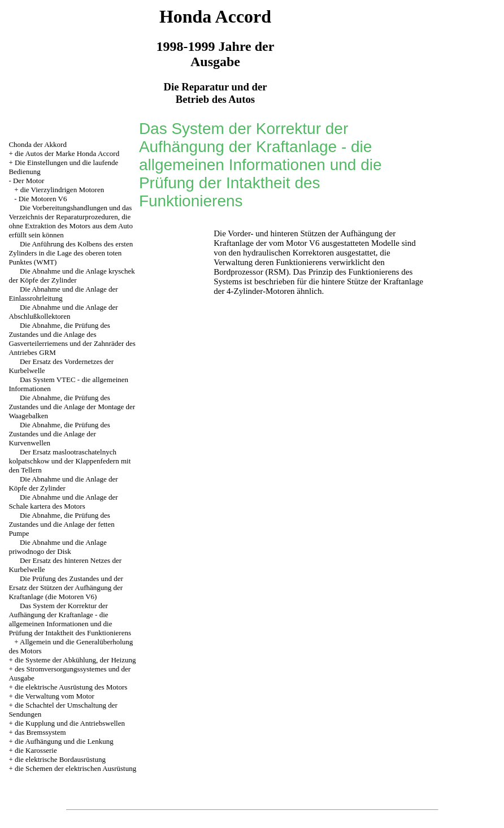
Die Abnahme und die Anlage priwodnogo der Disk (57, 547)
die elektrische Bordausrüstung (60, 759)
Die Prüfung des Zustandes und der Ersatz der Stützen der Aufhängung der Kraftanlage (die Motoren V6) (66, 588)
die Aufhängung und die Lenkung (64, 741)
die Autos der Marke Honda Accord (67, 153)
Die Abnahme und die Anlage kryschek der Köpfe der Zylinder (71, 276)
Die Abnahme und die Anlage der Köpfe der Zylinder (63, 484)
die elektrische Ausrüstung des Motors (71, 687)
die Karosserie (36, 750)
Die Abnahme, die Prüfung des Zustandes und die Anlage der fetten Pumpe (61, 524)
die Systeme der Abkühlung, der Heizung (75, 660)
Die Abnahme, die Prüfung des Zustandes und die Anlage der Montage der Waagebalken (72, 407)
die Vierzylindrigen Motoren (62, 190)
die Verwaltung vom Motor (55, 696)
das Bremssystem (40, 732)
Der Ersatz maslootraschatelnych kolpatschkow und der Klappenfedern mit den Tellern (69, 461)
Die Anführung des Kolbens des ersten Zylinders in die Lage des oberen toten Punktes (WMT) (71, 253)
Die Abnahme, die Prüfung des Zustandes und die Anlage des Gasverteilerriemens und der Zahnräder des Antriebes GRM (72, 339)
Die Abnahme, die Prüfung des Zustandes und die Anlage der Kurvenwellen (59, 434)
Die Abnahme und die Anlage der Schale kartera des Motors (63, 502)
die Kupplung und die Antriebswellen (70, 723)
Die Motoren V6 (43, 199)
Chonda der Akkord (38, 144)
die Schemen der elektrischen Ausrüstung (75, 768)
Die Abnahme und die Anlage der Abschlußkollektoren (63, 312)
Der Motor (29, 181)
